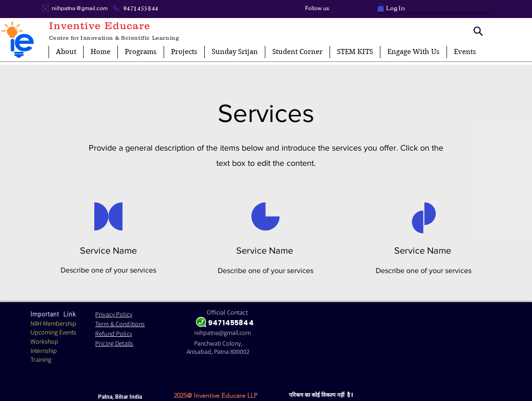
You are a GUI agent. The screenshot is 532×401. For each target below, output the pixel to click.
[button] (381, 7)
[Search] (478, 31)
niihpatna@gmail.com (80, 8)
